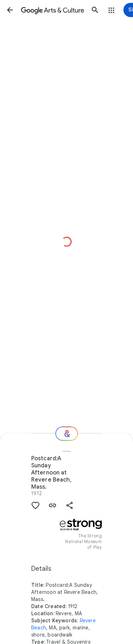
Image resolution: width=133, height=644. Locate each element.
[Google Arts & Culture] (52, 10)
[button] (10, 10)
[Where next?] (67, 434)
